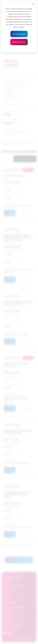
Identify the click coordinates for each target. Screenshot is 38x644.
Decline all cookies (19, 42)
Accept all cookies (19, 34)
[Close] (33, 4)
